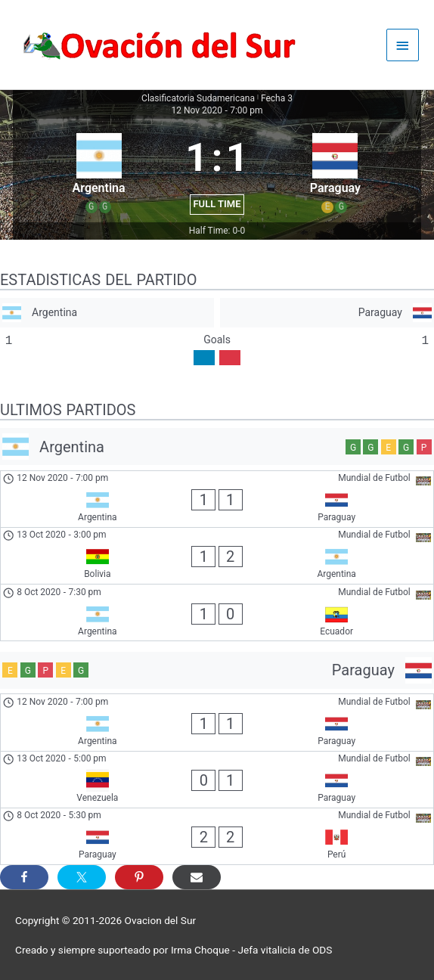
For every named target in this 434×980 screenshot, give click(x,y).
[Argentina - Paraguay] (217, 499)
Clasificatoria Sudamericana (198, 98)
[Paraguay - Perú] (217, 836)
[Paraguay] (327, 313)
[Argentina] (107, 313)
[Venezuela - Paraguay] (217, 780)
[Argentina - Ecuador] (217, 612)
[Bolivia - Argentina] (217, 556)
